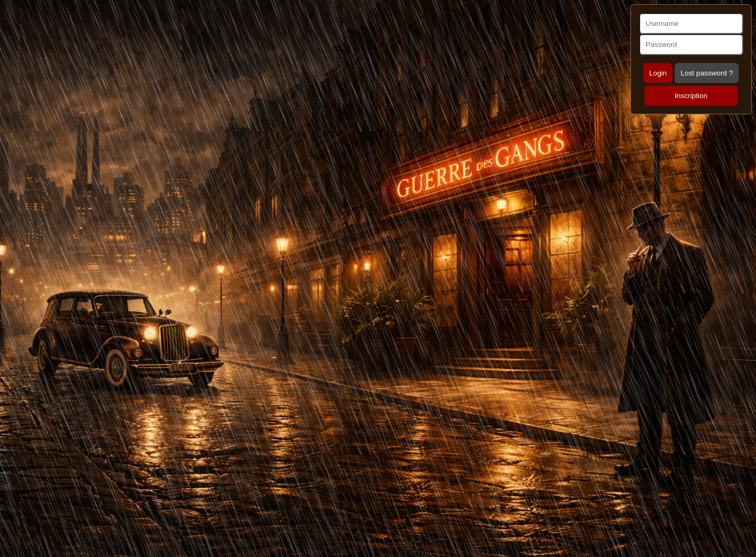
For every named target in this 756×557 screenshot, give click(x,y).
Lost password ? (707, 73)
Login (658, 73)
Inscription (691, 96)
